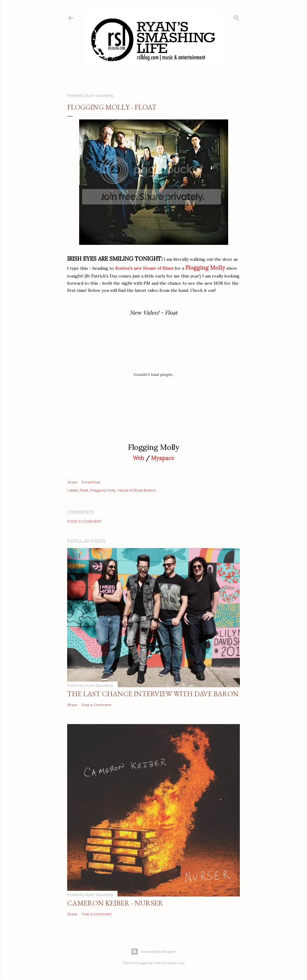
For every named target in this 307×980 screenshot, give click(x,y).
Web (139, 458)
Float (84, 490)
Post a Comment (84, 521)
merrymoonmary (170, 963)
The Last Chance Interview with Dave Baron (153, 694)
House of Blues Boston (137, 490)
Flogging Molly (103, 490)
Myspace (163, 458)
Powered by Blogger (153, 952)
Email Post (91, 482)
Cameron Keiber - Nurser (115, 903)
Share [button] (72, 482)
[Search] (236, 17)
